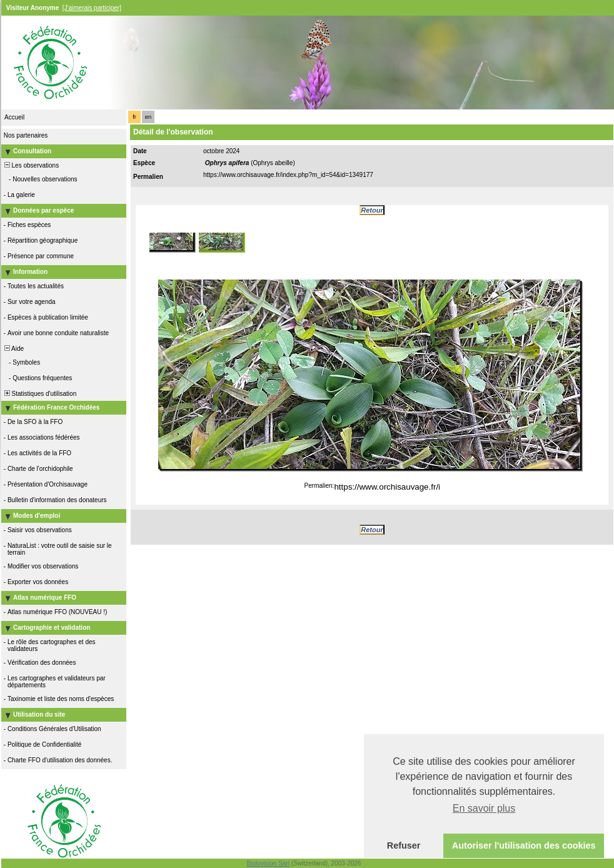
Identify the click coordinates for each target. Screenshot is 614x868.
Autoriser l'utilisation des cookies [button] (524, 845)
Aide (13, 349)
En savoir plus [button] (484, 808)
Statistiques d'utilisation (39, 394)
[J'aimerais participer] (92, 8)
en (148, 117)
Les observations (31, 165)
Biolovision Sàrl (268, 863)
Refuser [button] (404, 845)
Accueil (14, 117)
